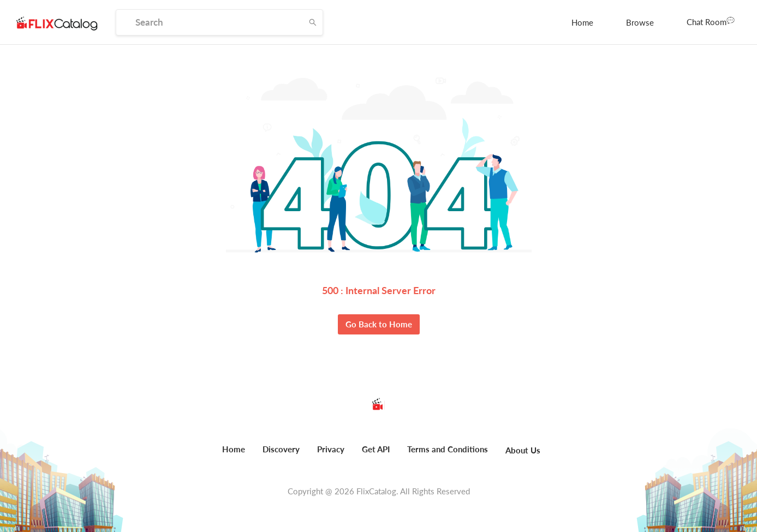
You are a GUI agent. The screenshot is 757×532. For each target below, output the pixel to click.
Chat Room (711, 21)
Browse (640, 22)
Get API (376, 449)
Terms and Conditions (448, 449)
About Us (523, 450)
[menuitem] (582, 22)
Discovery (281, 449)
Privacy (331, 449)
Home (582, 22)
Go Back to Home (379, 324)
